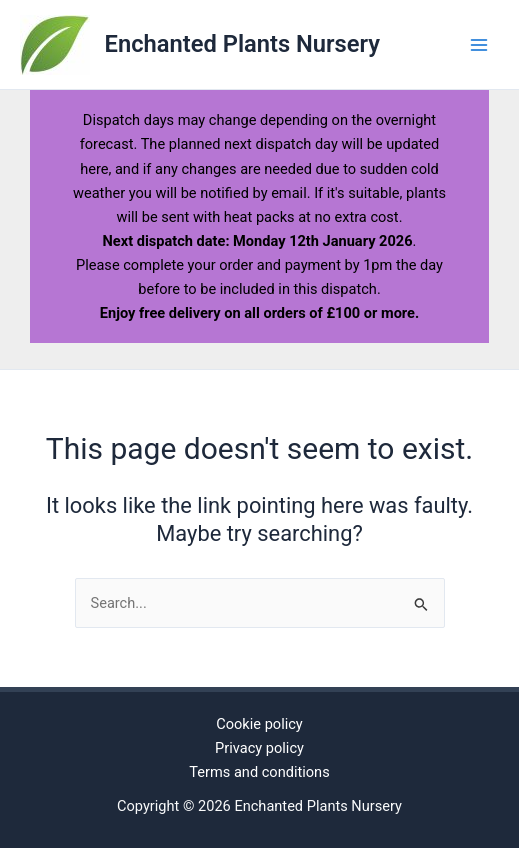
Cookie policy (259, 724)
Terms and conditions (259, 772)
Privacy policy (259, 748)
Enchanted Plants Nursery (242, 44)
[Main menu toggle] (479, 44)
